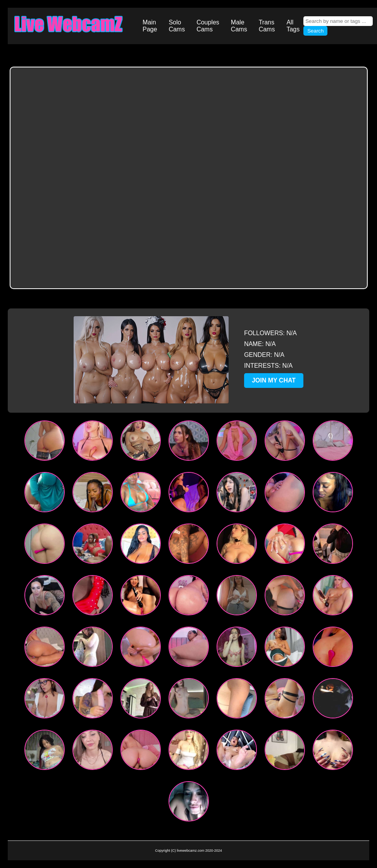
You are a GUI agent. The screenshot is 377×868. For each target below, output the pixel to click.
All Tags (293, 26)
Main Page (150, 26)
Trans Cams (267, 26)
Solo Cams (177, 26)
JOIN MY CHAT (274, 380)
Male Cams (239, 26)
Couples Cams (208, 26)
